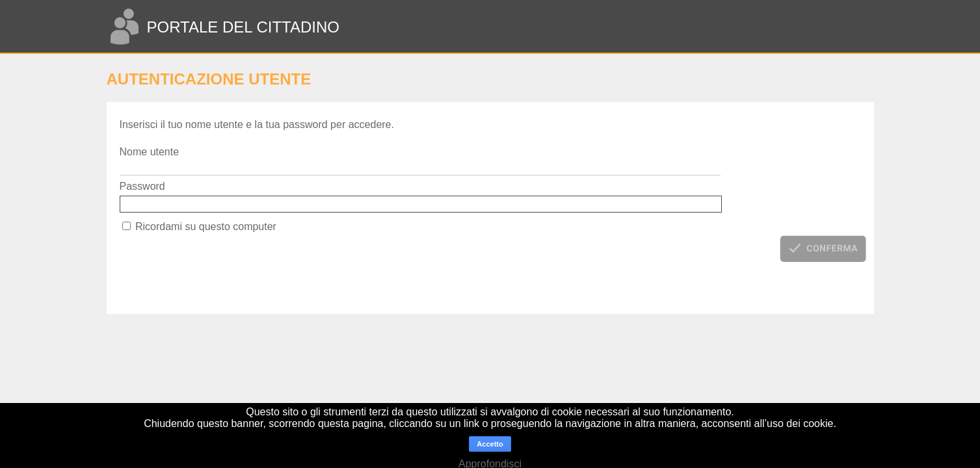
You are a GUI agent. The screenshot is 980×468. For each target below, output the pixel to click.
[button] (823, 248)
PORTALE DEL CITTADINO (243, 27)
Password (142, 186)
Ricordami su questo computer (206, 227)
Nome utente (150, 152)
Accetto (490, 444)
